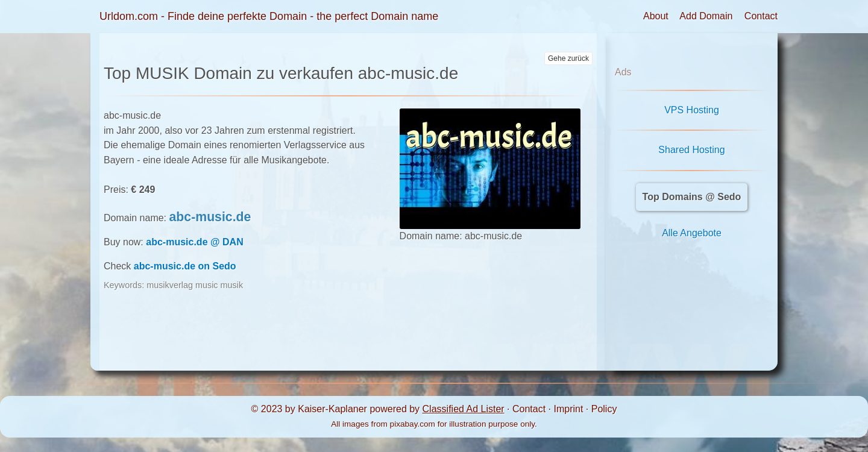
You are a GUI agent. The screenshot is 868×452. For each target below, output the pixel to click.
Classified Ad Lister (464, 409)
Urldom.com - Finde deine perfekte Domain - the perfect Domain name (269, 16)
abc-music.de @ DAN (194, 242)
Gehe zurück (568, 58)
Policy (604, 409)
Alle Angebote (692, 233)
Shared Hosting (691, 150)
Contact (761, 16)
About (656, 16)
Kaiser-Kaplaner (332, 409)
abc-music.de (210, 217)
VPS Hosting (692, 110)
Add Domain (706, 16)
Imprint (568, 409)
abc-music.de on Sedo (185, 266)
